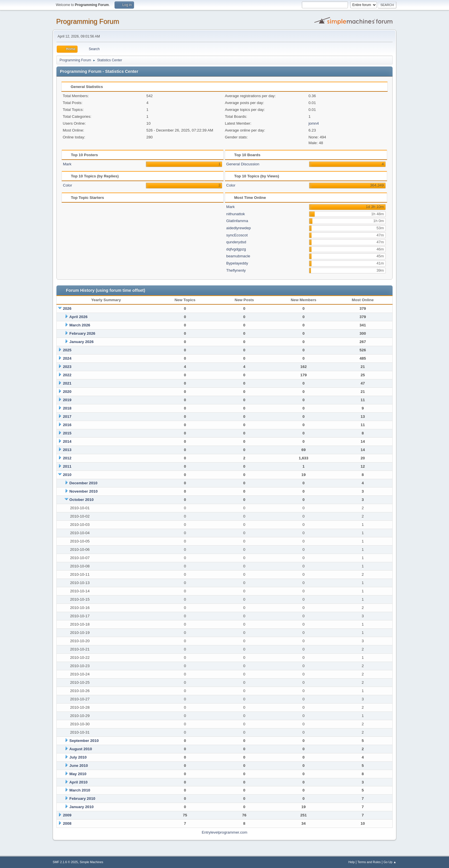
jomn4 (314, 123)
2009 (67, 815)
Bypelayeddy (237, 263)
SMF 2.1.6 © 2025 (65, 862)
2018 (67, 408)
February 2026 (82, 333)
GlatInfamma (237, 221)
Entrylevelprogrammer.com (224, 832)
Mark (67, 164)
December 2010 (83, 483)
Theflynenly (236, 270)
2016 (67, 425)
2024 (67, 358)
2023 (67, 367)
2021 (67, 383)
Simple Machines (91, 862)
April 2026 (78, 317)
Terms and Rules (369, 862)
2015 (67, 433)
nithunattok (236, 214)
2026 (67, 308)
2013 (67, 450)
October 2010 (81, 500)
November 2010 (83, 491)
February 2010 (82, 799)
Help (352, 862)
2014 (67, 441)
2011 (67, 466)
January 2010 (81, 807)
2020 (67, 392)
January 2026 (81, 342)
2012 (67, 458)
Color (68, 185)
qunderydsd (236, 242)
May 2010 (78, 774)
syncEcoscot (237, 235)
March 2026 (80, 325)
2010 (67, 475)
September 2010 (84, 741)
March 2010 (80, 790)
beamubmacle (238, 256)
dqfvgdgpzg (236, 249)
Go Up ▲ (390, 862)
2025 (67, 350)
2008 (67, 823)
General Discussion (243, 164)
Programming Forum (88, 21)
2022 (67, 375)
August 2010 (81, 749)
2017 (67, 417)
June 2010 (78, 766)
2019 (67, 400)
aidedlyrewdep (239, 228)
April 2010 (78, 782)
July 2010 (78, 757)
